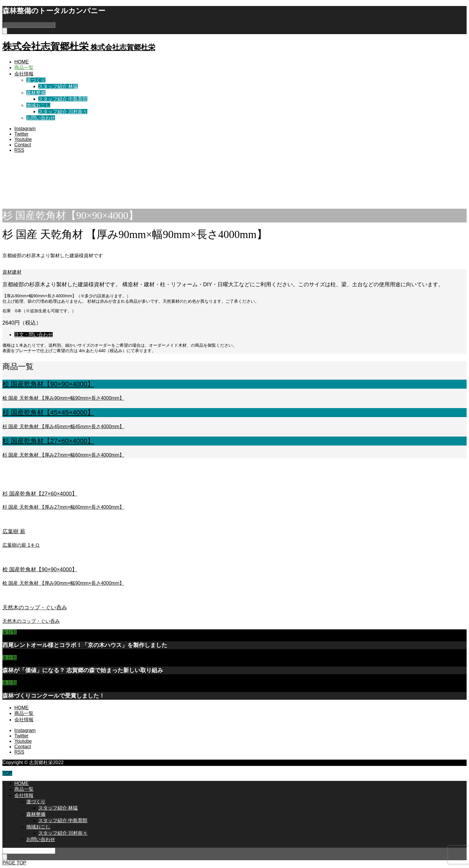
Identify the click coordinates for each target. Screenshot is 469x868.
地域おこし (38, 105)
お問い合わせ (41, 118)
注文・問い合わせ (33, 335)
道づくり (36, 80)
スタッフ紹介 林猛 (58, 86)
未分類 (10, 632)
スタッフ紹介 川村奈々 (63, 112)
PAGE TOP (14, 863)
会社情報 (24, 74)
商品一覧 (24, 68)
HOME (22, 62)
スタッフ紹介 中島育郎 (63, 99)
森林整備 (36, 93)
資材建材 (12, 272)
